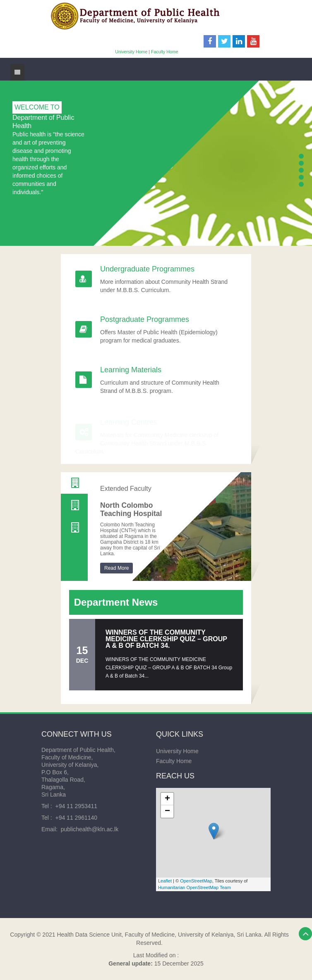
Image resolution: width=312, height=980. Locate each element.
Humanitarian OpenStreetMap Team (194, 887)
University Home (131, 52)
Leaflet (165, 881)
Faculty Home (165, 52)
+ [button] (167, 799)
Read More (116, 568)
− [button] (167, 811)
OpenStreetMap (196, 881)
